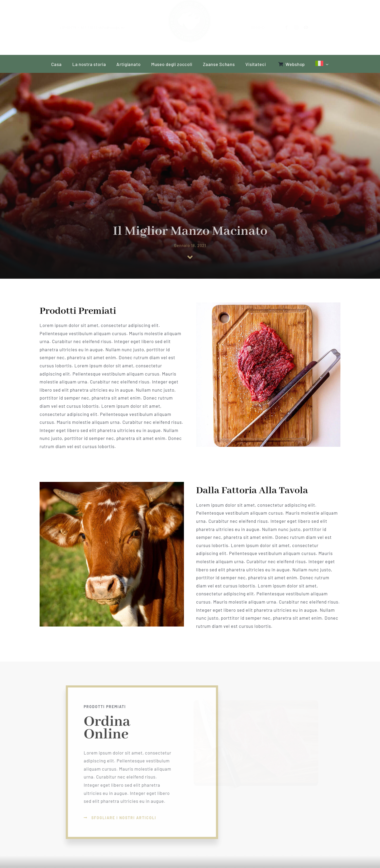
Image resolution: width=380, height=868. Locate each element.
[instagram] (292, 27)
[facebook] (282, 27)
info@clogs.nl (116, 27)
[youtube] (302, 27)
